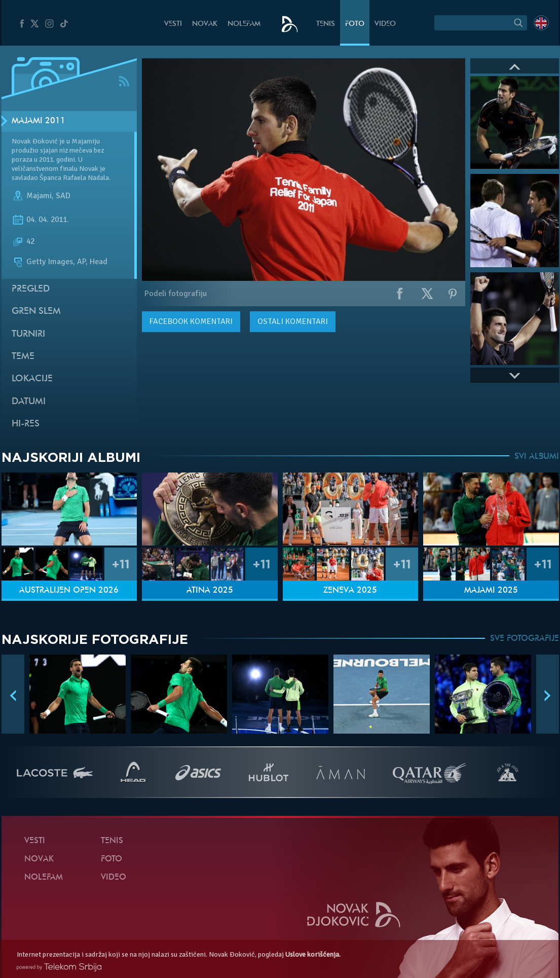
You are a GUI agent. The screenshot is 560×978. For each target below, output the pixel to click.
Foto (355, 24)
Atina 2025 (210, 591)
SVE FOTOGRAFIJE (525, 639)
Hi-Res (26, 424)
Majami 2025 (491, 591)
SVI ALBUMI (537, 457)
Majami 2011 (39, 121)
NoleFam (244, 24)
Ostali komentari (293, 321)
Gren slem (36, 312)
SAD (63, 196)
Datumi (29, 402)
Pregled (31, 289)
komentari (191, 321)
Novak (205, 24)
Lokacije (32, 379)
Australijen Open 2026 (69, 591)
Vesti (173, 24)
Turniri (28, 334)
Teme (23, 357)
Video (385, 24)
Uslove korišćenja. (313, 954)
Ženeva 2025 (350, 591)
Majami (39, 196)
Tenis (326, 24)
